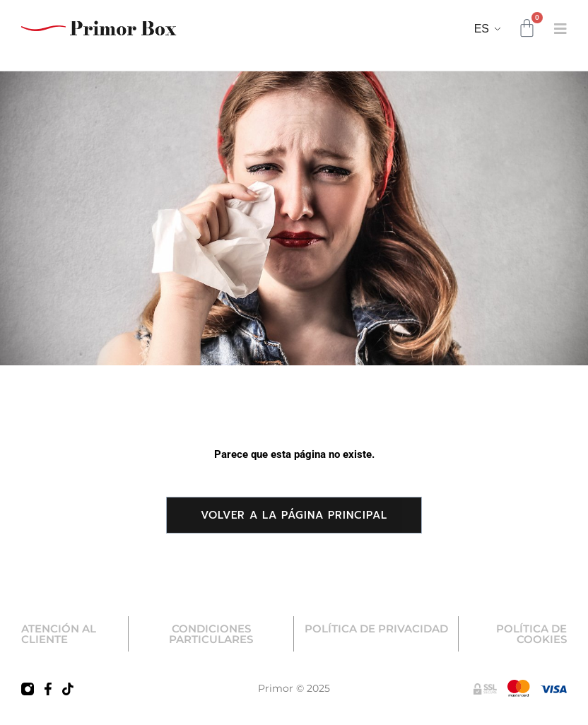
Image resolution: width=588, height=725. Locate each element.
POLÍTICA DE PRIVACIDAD (376, 629)
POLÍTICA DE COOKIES (531, 634)
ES (482, 29)
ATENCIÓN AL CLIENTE (59, 634)
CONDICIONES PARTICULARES (211, 634)
